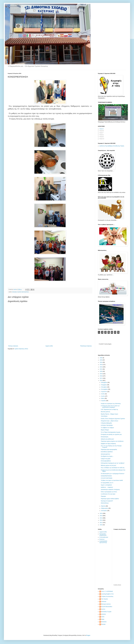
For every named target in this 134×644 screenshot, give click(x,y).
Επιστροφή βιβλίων (106, 461)
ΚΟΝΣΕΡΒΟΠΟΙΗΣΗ (106, 476)
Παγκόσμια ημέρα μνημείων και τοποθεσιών (112, 441)
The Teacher (105, 599)
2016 (101, 381)
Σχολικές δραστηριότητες (23, 292)
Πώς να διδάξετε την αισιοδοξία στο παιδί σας (113, 468)
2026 (101, 358)
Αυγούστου (104, 392)
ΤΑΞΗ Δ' (102, 135)
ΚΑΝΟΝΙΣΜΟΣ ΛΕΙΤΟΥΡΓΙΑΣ (103, 542)
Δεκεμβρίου (104, 382)
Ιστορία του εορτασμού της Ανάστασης (111, 404)
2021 (101, 369)
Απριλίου (104, 401)
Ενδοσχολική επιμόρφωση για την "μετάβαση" (113, 463)
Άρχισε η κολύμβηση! (106, 485)
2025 (101, 360)
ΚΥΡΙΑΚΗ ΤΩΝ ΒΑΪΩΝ (107, 425)
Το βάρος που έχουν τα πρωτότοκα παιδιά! (112, 480)
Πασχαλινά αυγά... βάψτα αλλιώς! (110, 421)
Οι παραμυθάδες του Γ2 (107, 483)
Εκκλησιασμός (105, 437)
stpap (103, 619)
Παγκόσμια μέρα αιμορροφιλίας (109, 450)
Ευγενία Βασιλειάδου (107, 607)
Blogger (88, 635)
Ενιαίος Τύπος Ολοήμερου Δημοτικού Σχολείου (113, 419)
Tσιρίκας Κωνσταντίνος (107, 596)
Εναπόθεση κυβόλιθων (107, 452)
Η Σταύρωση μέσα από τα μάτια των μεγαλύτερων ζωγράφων (110, 406)
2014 (101, 516)
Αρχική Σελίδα (103, 532)
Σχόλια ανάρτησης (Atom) (21, 349)
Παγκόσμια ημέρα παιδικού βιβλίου (110, 499)
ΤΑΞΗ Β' (102, 131)
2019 (101, 374)
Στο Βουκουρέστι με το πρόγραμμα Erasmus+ (113, 474)
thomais (103, 624)
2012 (101, 520)
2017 (101, 378)
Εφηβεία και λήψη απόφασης (108, 444)
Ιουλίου (103, 394)
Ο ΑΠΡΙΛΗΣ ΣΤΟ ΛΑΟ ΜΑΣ (108, 494)
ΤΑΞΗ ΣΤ (102, 139)
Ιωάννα (103, 609)
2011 (101, 523)
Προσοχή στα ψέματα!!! (107, 501)
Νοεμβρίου (104, 385)
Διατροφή (14, 292)
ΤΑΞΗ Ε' (102, 137)
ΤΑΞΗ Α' (102, 129)
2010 (101, 525)
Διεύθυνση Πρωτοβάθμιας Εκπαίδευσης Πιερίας (112, 146)
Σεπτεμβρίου (105, 389)
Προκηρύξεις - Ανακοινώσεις (103, 535)
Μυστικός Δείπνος (105, 412)
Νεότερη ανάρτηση (13, 346)
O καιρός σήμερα (117, 585)
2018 (101, 376)
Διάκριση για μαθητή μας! (107, 439)
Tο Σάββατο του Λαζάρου (107, 428)
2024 (101, 362)
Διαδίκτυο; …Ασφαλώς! (107, 487)
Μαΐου (103, 398)
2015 (101, 513)
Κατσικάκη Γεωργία (106, 612)
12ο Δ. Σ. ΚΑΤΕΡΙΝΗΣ (107, 591)
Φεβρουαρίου (105, 508)
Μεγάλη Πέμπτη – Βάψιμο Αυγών (109, 414)
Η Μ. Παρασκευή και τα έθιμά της (109, 409)
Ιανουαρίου (104, 511)
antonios (104, 614)
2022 (101, 367)
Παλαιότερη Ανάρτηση (86, 346)
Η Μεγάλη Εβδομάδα (106, 423)
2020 (101, 371)
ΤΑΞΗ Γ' (101, 133)
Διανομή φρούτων (105, 454)
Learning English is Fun (107, 594)
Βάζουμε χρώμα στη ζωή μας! (109, 465)
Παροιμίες (103, 496)
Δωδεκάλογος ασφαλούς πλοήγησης (110, 490)
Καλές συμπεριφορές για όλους (109, 492)
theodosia (104, 622)
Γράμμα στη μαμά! (106, 459)
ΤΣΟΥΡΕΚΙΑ (104, 416)
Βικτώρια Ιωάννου (106, 604)
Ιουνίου (103, 396)
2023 (101, 365)
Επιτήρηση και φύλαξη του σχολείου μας (111, 434)
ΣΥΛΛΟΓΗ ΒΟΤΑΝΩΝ (107, 478)
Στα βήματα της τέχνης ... (107, 456)
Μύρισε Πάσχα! (105, 430)
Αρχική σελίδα (49, 346)
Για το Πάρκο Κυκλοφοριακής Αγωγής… (111, 432)
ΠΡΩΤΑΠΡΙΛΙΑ (105, 503)
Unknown (104, 602)
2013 (101, 518)
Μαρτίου (103, 506)
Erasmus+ (102, 539)
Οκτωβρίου (104, 387)
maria (103, 617)
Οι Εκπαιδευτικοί (104, 537)
